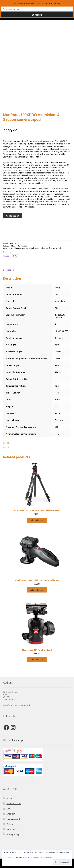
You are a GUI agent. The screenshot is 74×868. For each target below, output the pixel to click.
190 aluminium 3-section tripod (21, 248)
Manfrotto (50, 248)
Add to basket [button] (37, 520)
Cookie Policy (49, 857)
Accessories (40, 248)
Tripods (58, 248)
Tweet (6, 256)
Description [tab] (8, 270)
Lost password (13, 819)
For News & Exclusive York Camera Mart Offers (37, 3)
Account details (14, 803)
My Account (12, 829)
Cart (9, 809)
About (9, 798)
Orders (10, 824)
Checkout (11, 814)
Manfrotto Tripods (19, 246)
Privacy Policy (13, 834)
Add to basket (13, 216)
